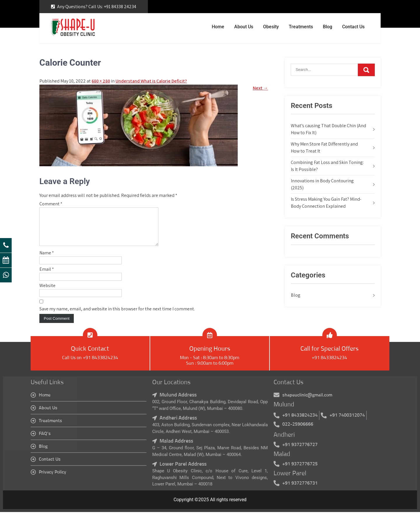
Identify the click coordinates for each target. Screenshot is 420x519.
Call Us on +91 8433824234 (90, 365)
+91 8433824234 (329, 365)
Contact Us (353, 27)
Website (47, 292)
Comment (51, 204)
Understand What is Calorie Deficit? (151, 81)
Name (47, 260)
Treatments (301, 27)
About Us (244, 27)
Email (47, 276)
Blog (328, 27)
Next (260, 88)
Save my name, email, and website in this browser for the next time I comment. (117, 316)
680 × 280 (101, 81)
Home (218, 27)
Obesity (271, 27)
